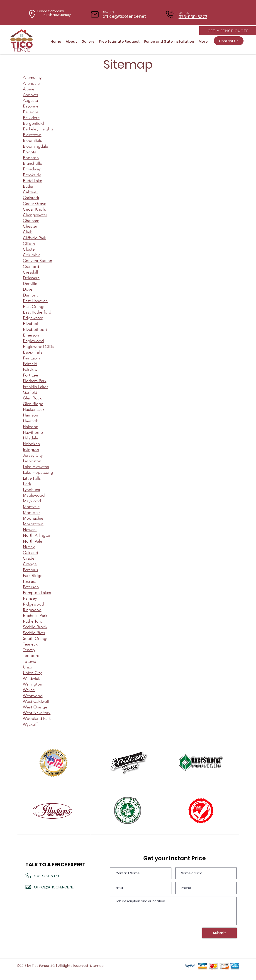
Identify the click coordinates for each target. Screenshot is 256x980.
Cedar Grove (35, 204)
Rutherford (33, 621)
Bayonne (31, 106)
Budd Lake (33, 181)
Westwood (33, 696)
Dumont (30, 295)
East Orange (34, 307)
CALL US (184, 13)
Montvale (31, 507)
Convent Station (38, 261)
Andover (31, 95)
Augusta (30, 100)
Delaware (31, 278)
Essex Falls (33, 352)
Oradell (30, 558)
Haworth (31, 421)
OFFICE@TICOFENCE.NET (55, 887)
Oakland (30, 553)
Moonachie (33, 518)
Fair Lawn (31, 358)
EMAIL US (108, 12)
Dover (28, 289)
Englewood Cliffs (38, 347)
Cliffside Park (35, 238)
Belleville (31, 112)
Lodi (27, 484)
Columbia (32, 255)
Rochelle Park (35, 616)
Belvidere (31, 118)
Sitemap (97, 966)
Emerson (31, 335)
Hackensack (34, 409)
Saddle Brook (35, 627)
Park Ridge (33, 576)
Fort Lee (30, 375)
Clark (28, 232)
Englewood (33, 341)
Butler (28, 186)
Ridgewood (33, 604)
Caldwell (31, 192)
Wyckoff (30, 724)
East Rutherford (37, 312)
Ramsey (30, 598)
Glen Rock (32, 398)
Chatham (31, 221)
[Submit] (219, 933)
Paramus (30, 570)
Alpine (29, 89)
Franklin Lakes (36, 387)
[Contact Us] (229, 41)
